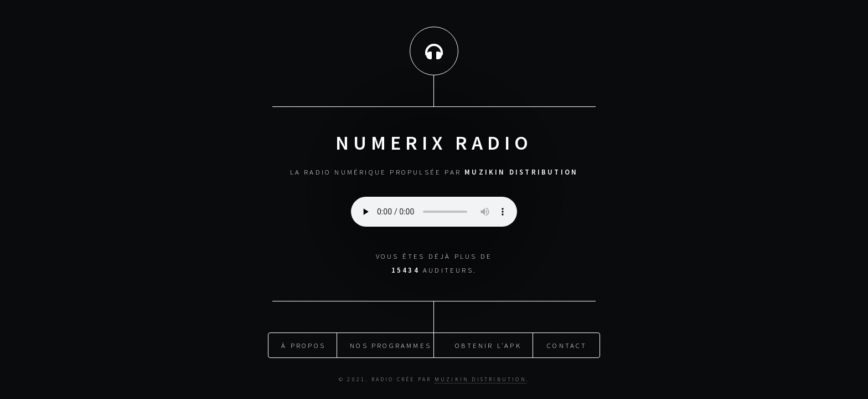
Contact (567, 344)
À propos (303, 344)
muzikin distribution (480, 378)
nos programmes (391, 344)
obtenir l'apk (488, 344)
